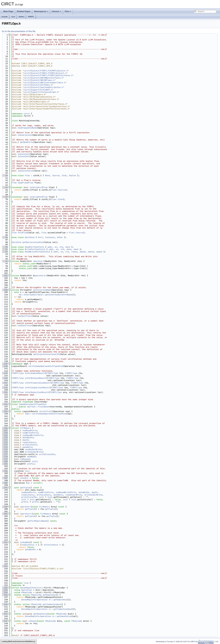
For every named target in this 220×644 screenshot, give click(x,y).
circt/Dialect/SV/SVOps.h (38, 85)
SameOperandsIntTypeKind (33, 404)
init (34, 461)
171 (5, 440)
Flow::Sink (57, 199)
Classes (56, 11)
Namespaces (41, 11)
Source (56, 175)
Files (68, 11)
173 (5, 445)
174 (5, 447)
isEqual (33, 621)
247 (5, 621)
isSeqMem (25, 542)
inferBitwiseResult (36, 378)
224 (5, 566)
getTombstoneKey (52, 604)
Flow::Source (58, 190)
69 (5, 197)
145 (5, 378)
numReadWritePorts (33, 435)
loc (27, 471)
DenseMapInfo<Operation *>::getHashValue (48, 616)
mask (76, 249)
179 (5, 459)
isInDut (24, 478)
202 (5, 514)
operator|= (40, 276)
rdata (74, 252)
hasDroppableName (27, 128)
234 (5, 590)
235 (5, 592)
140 (5, 366)
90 (5, 247)
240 (5, 604)
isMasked (25, 459)
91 (5, 249)
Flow (27, 175)
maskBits (27, 447)
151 (5, 392)
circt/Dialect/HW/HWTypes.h (39, 80)
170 (5, 438)
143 (5, 373)
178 (5, 457)
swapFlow (22, 183)
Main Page (8, 11)
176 (5, 452)
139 (5, 364)
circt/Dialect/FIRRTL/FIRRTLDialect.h (45, 73)
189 (5, 483)
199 (5, 507)
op (28, 483)
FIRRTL (31, 17)
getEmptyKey (49, 595)
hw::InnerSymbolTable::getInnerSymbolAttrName (45, 295)
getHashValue (40, 614)
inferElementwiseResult (38, 383)
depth (25, 440)
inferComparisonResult (37, 388)
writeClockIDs (47, 454)
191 (5, 488)
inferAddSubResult (35, 373)
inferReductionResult (37, 392)
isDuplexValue (25, 171)
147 (5, 383)
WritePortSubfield (35, 249)
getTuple (25, 488)
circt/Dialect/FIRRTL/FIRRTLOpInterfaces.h (48, 75)
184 (5, 471)
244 (5, 614)
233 (5, 588)
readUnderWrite (33, 449)
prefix (31, 464)
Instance (50, 237)
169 (5, 435)
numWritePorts (30, 433)
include (5, 17)
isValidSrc (36, 187)
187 (5, 478)
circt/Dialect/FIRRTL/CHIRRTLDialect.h (46, 71)
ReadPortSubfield (34, 247)
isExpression (25, 135)
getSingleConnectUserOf (46, 354)
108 (5, 290)
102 (5, 276)
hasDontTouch (25, 316)
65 (5, 187)
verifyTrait (46, 411)
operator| (38, 261)
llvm (26, 583)
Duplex (72, 175)
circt (13, 17)
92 (5, 252)
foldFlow (22, 233)
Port (40, 237)
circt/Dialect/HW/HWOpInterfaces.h (43, 78)
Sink (64, 175)
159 (5, 411)
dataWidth (28, 438)
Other (60, 237)
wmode (83, 252)
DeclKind (30, 237)
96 (5, 261)
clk (61, 247)
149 (5, 388)
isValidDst (36, 197)
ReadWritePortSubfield (37, 252)
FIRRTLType (18, 373)
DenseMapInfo (27, 588)
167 (5, 430)
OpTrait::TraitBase (38, 407)
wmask (99, 252)
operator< (26, 507)
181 (5, 464)
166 (5, 428)
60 (5, 175)
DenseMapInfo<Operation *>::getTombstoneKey (46, 609)
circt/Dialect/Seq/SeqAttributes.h (43, 87)
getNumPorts (27, 142)
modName (31, 457)
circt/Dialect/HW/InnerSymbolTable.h (45, 83)
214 (5, 542)
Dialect (22, 17)
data (68, 247)
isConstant (24, 154)
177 (5, 454)
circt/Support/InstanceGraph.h (41, 92)
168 (5, 433)
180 (5, 461)
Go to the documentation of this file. (19, 31)
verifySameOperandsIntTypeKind (46, 366)
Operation (27, 590)
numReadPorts (30, 430)
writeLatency (30, 445)
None (47, 175)
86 (5, 237)
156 (5, 404)
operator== (26, 514)
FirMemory (26, 428)
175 (5, 449)
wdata (91, 252)
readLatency (29, 442)
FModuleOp (27, 592)
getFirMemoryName (37, 521)
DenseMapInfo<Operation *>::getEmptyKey (44, 600)
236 (5, 595)
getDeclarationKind (33, 242)
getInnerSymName (42, 290)
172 (5, 442)
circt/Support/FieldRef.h (38, 90)
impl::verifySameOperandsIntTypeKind (46, 414)
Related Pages (24, 11)
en (56, 247)
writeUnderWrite (34, 452)
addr (50, 247)
